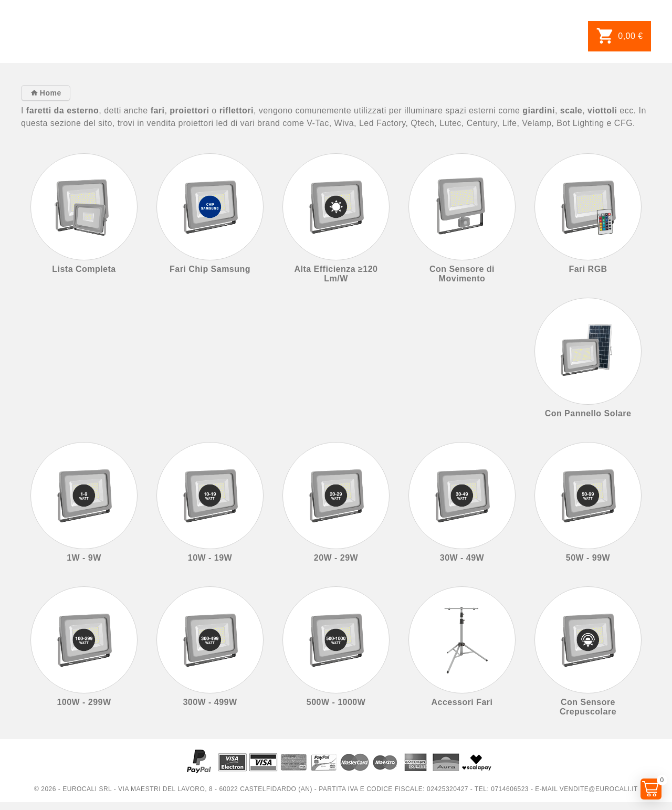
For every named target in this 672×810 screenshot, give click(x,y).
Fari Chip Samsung (210, 269)
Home (49, 93)
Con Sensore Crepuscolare (588, 707)
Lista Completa (84, 269)
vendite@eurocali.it (599, 789)
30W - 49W (462, 558)
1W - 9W (84, 558)
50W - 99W (588, 558)
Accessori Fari (462, 702)
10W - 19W (210, 558)
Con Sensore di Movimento (462, 274)
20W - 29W (336, 558)
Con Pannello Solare (588, 413)
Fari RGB (588, 269)
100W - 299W (84, 702)
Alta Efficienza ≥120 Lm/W (336, 274)
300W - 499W (210, 702)
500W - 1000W (336, 702)
